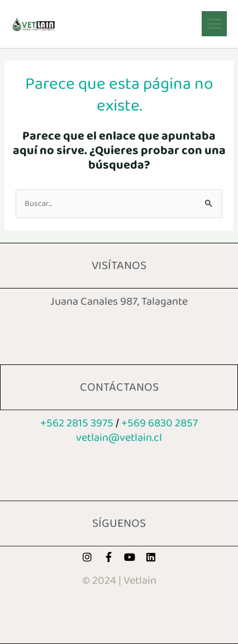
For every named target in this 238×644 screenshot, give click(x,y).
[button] (214, 24)
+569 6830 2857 (160, 423)
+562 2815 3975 (77, 423)
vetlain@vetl (119, 438)
